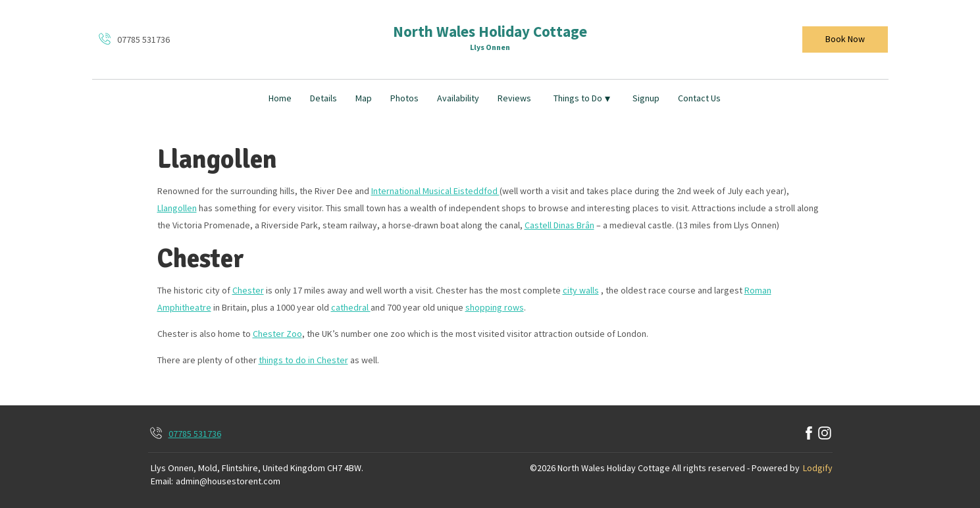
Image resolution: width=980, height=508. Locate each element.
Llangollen (177, 208)
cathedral (351, 307)
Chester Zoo (277, 334)
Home (280, 98)
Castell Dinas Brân (559, 225)
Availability (458, 98)
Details (323, 98)
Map (364, 98)
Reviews (514, 98)
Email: (162, 481)
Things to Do (582, 98)
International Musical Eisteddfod (435, 191)
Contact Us (699, 98)
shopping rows (495, 307)
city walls (581, 290)
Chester (248, 290)
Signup (646, 98)
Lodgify (818, 468)
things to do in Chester (303, 360)
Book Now (845, 39)
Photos (404, 98)
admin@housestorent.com (228, 481)
